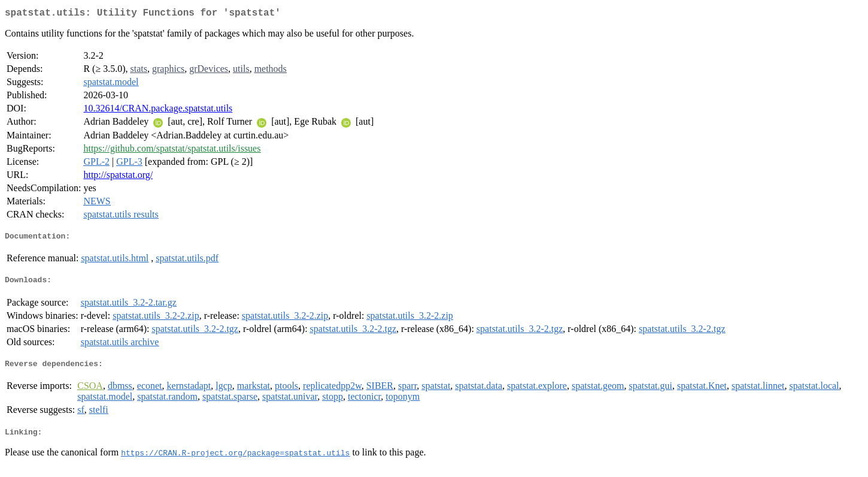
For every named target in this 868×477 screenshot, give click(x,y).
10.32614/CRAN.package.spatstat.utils (158, 111)
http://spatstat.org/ (118, 177)
